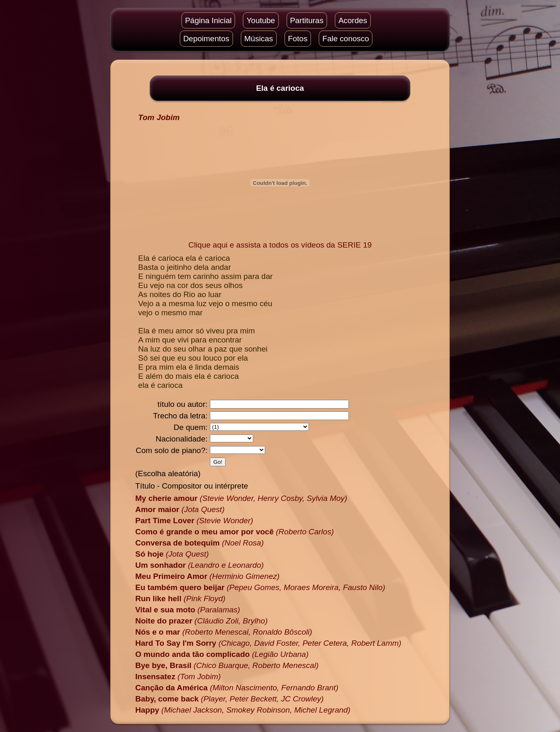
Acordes (353, 20)
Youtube (261, 20)
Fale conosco (346, 39)
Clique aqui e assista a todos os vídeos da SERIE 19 (280, 245)
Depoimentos (206, 39)
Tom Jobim (159, 117)
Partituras (307, 20)
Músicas (259, 39)
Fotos (298, 39)
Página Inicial (208, 20)
